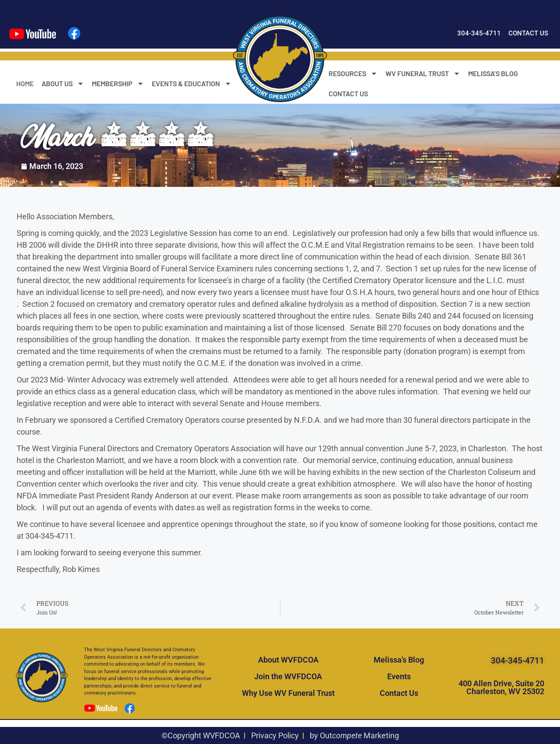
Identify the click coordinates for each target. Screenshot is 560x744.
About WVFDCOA (288, 660)
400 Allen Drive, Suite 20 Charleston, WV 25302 (501, 687)
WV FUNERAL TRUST (423, 74)
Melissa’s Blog (399, 660)
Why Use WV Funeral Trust (288, 693)
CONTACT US (348, 93)
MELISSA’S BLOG (493, 73)
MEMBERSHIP (118, 84)
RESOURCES (353, 74)
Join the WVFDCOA (288, 676)
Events (399, 676)
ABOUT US (63, 84)
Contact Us (399, 693)
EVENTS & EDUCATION (192, 84)
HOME (25, 83)
